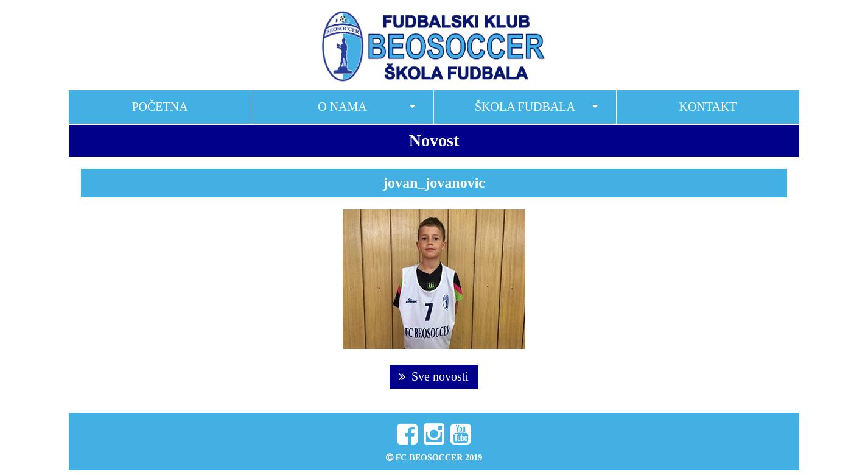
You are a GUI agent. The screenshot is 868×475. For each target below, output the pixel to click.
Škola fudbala (525, 107)
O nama (342, 107)
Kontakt (708, 107)
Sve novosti (434, 376)
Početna (159, 107)
